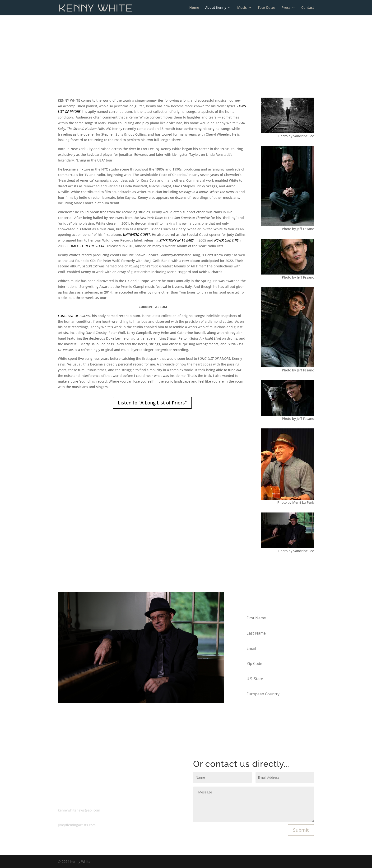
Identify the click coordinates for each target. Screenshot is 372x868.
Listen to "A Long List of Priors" (152, 403)
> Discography (225, 70)
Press (286, 8)
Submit (301, 830)
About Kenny (216, 8)
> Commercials (171, 70)
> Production (199, 70)
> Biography (145, 70)
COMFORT (86, 246)
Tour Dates (267, 8)
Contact (308, 8)
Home (194, 8)
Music (242, 8)
